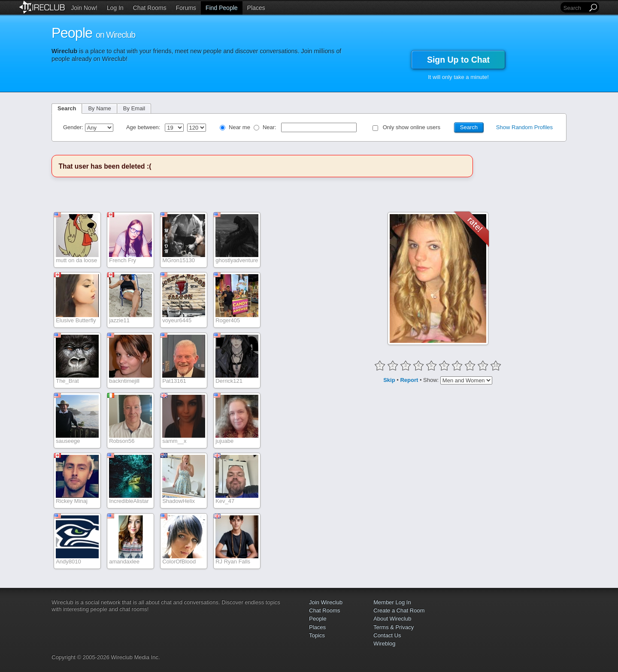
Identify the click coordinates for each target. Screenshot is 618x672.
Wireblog (384, 643)
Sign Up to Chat (458, 60)
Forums (186, 8)
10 (496, 365)
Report (409, 380)
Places (256, 8)
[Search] (575, 8)
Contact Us (387, 635)
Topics (317, 635)
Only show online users (412, 127)
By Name (99, 108)
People (318, 619)
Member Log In (392, 602)
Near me (239, 127)
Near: (270, 127)
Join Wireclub (326, 602)
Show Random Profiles (524, 127)
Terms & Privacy (394, 627)
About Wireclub (392, 619)
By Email (134, 108)
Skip (389, 380)
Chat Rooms (150, 8)
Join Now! (84, 8)
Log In (115, 8)
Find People (222, 8)
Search (67, 108)
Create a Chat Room (399, 610)
